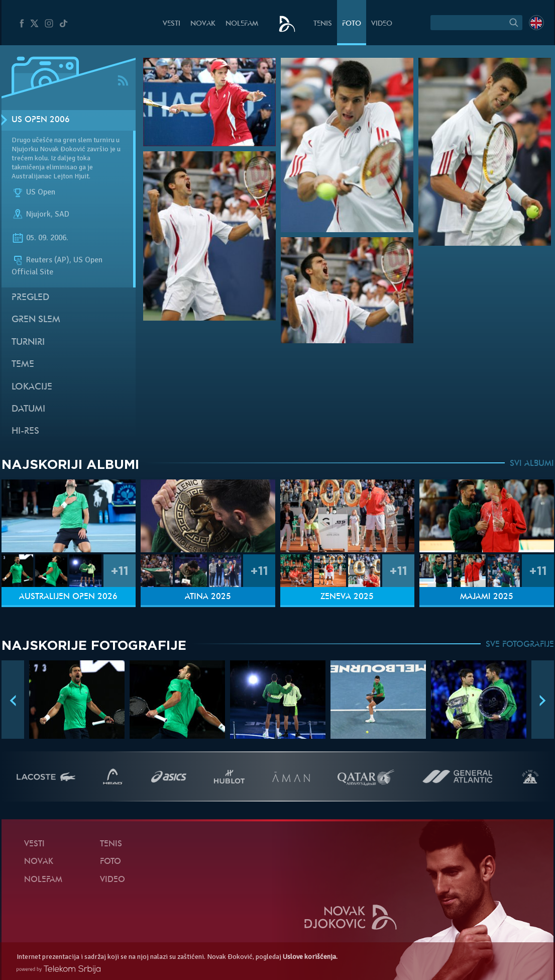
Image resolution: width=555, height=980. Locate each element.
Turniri (28, 342)
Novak (203, 24)
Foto (352, 24)
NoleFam (242, 24)
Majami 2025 (487, 597)
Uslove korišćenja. (310, 957)
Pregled (30, 298)
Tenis (323, 24)
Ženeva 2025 (347, 597)
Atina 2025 (208, 597)
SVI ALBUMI (532, 464)
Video (382, 24)
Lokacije (32, 387)
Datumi (28, 409)
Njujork (38, 214)
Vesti (172, 24)
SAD (62, 214)
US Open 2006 (41, 120)
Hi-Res (25, 431)
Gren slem (36, 320)
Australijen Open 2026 (68, 597)
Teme (23, 365)
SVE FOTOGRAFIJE (520, 645)
